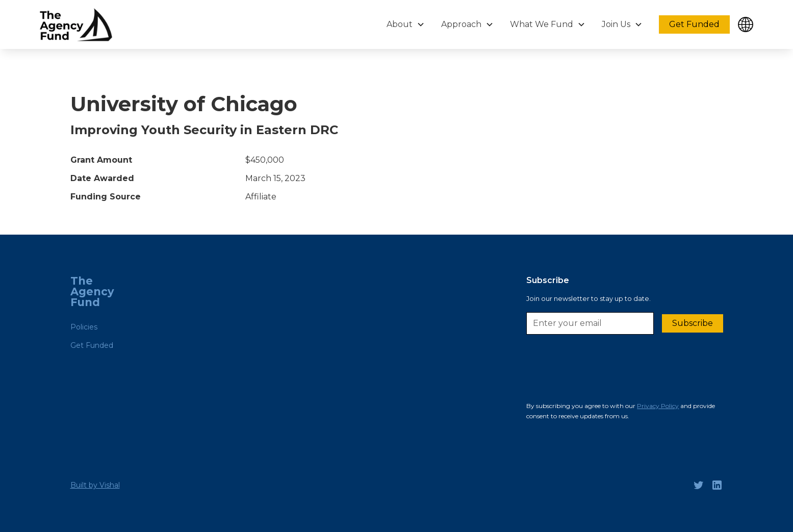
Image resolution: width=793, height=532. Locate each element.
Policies (84, 327)
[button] (406, 24)
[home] (76, 25)
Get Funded (694, 24)
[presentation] (604, 371)
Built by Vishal (95, 485)
